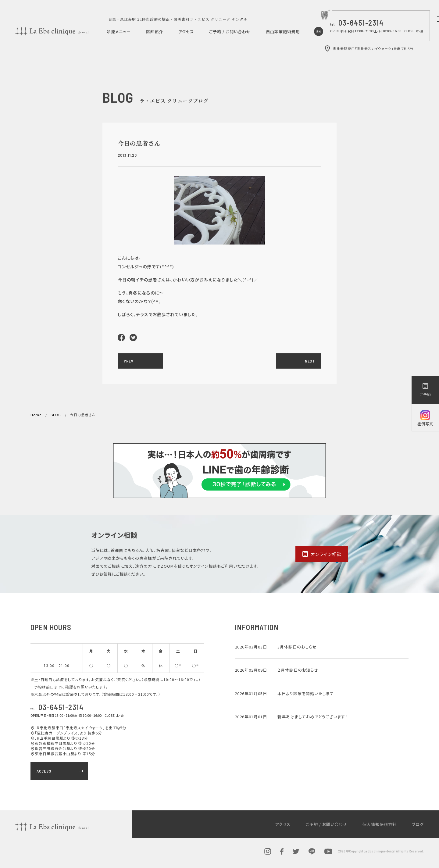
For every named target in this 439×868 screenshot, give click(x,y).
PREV (129, 361)
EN (319, 31)
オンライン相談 (322, 554)
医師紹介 (155, 32)
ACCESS (61, 771)
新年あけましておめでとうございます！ (312, 717)
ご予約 (425, 390)
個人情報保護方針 (380, 824)
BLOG (56, 415)
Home (36, 415)
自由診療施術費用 (283, 32)
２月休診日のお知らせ (298, 670)
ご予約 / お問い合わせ (230, 32)
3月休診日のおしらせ (297, 647)
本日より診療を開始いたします (306, 693)
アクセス (186, 32)
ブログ (418, 824)
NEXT (310, 361)
